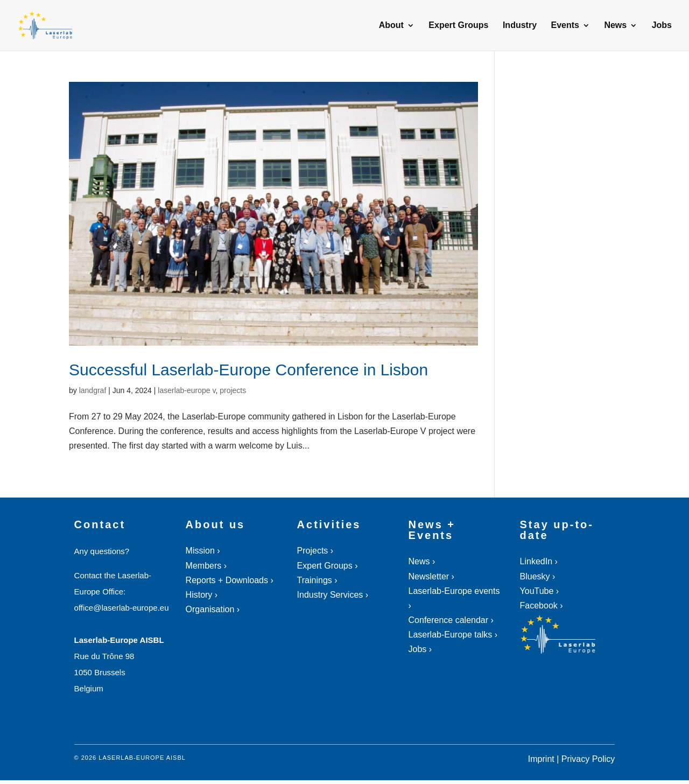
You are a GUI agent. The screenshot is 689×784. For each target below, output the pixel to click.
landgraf (93, 390)
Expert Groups (458, 26)
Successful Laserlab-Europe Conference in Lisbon (248, 370)
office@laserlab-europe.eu (122, 608)
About (391, 26)
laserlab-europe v (187, 390)
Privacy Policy (588, 759)
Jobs (662, 26)
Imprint (541, 759)
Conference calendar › (451, 620)
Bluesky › (538, 576)
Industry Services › (333, 595)
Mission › (203, 551)
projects (233, 390)
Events (565, 26)
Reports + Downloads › (230, 580)
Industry (520, 26)
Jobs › (420, 649)
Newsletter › (431, 576)
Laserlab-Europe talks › (453, 635)
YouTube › (540, 591)
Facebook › (542, 605)
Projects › (315, 551)
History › (202, 595)
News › (422, 561)
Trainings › (317, 580)
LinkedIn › (539, 561)
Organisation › (213, 609)
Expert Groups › (328, 566)
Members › (206, 566)
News (615, 26)
